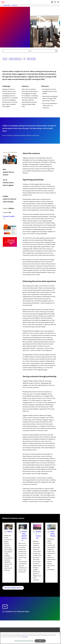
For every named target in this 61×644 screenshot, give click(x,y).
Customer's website (9, 216)
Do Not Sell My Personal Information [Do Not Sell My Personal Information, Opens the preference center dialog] (24, 641)
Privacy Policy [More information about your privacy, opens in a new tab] (25, 637)
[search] (55, 2)
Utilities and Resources (15, 59)
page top (59, 630)
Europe (5, 59)
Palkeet (8, 532)
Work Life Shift (31, 59)
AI (24, 59)
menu (43, 51)
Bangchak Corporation (37, 535)
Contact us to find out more (16, 612)
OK (40, 641)
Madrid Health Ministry (51, 534)
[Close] (59, 634)
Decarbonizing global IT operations (23, 536)
